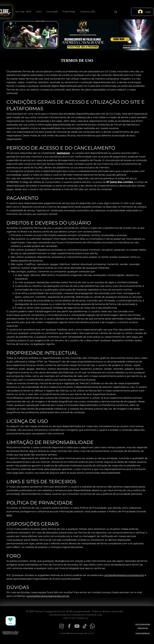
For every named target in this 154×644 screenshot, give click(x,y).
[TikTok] (85, 626)
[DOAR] (10, 621)
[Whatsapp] (92, 626)
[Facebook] (69, 626)
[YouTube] (77, 626)
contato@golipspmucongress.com (124, 575)
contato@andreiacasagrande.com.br (77, 633)
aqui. (9, 515)
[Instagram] (62, 626)
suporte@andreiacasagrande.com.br (48, 596)
